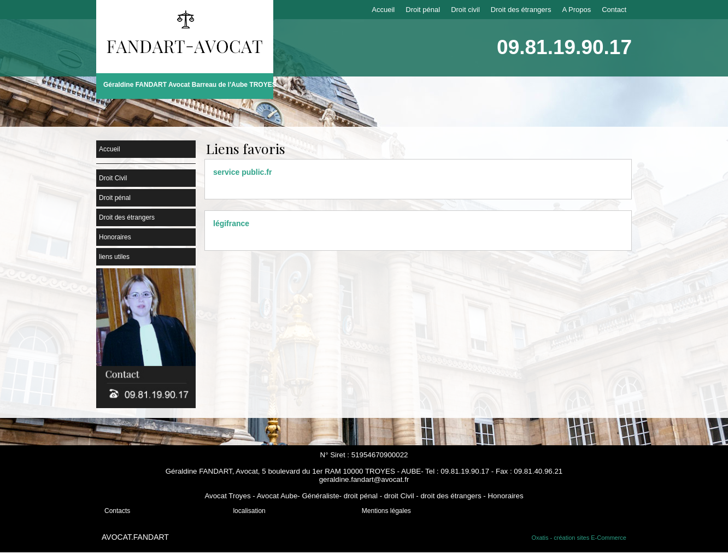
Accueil (383, 10)
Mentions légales (386, 511)
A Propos (576, 10)
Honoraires (115, 237)
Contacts (117, 511)
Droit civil (465, 10)
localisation (249, 511)
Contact (614, 10)
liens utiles (114, 257)
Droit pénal (423, 10)
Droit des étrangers (521, 10)
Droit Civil (113, 178)
